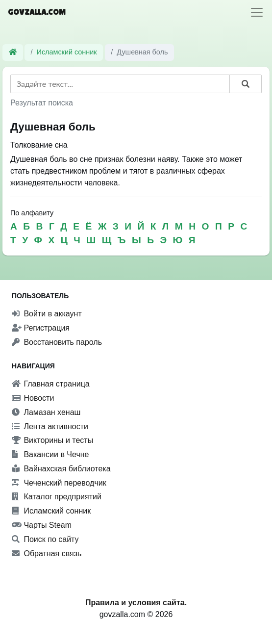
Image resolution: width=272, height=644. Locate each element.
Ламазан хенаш (46, 412)
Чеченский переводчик (59, 483)
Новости (33, 398)
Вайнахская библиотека (61, 469)
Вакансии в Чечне (50, 454)
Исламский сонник (67, 52)
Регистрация (41, 328)
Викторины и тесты (52, 440)
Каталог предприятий (57, 497)
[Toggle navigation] (257, 12)
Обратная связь (47, 554)
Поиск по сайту (45, 539)
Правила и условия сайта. (136, 603)
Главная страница (51, 384)
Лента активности (50, 426)
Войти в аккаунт (47, 314)
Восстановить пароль (57, 342)
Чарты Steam (42, 525)
